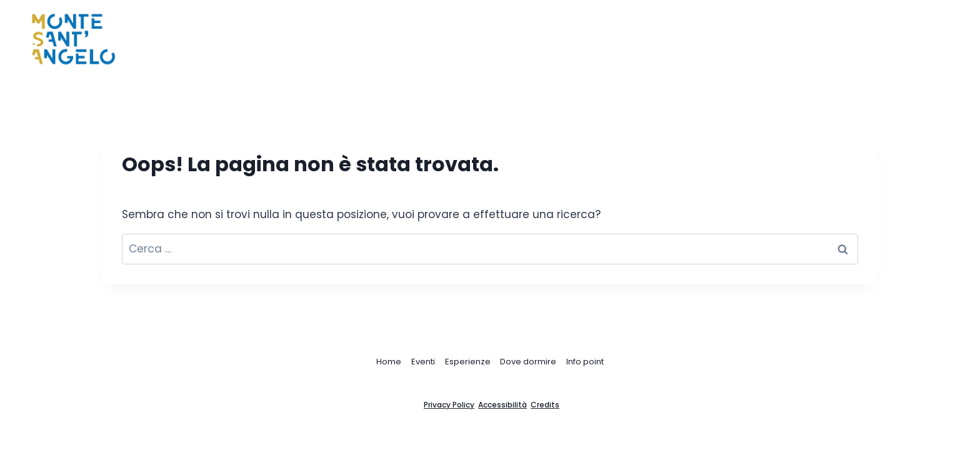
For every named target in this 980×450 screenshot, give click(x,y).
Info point (585, 362)
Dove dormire (528, 362)
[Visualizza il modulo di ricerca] (954, 39)
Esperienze (468, 362)
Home (554, 39)
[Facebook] (901, 39)
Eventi (423, 362)
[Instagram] (926, 39)
